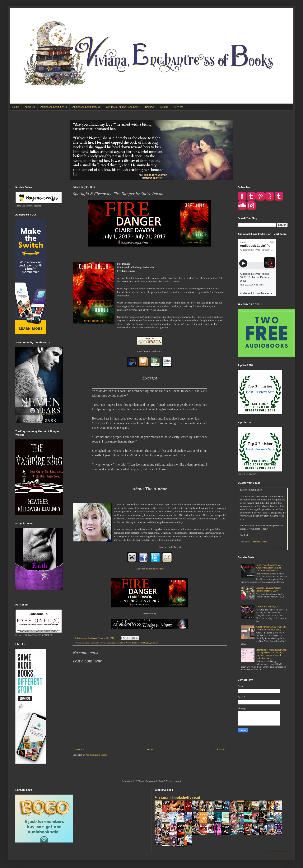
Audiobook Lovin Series (54, 107)
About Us (30, 107)
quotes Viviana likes (251, 490)
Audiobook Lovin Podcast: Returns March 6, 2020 (269, 589)
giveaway (154, 643)
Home (16, 107)
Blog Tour (89, 643)
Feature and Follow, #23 (268, 607)
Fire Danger (144, 643)
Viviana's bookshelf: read (177, 797)
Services (178, 107)
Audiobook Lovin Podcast (86, 107)
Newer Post (79, 750)
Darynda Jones (260, 542)
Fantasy (135, 643)
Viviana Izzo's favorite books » (275, 851)
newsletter (158, 569)
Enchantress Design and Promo (91, 638)
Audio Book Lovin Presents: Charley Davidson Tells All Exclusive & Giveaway (270, 568)
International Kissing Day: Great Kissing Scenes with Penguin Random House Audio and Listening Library (271, 654)
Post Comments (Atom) (96, 755)
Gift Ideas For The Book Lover (123, 107)
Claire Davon (100, 643)
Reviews (150, 107)
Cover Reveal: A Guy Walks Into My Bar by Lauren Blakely (272, 628)
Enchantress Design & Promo (119, 643)
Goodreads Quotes (279, 548)
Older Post (220, 750)
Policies (164, 107)
